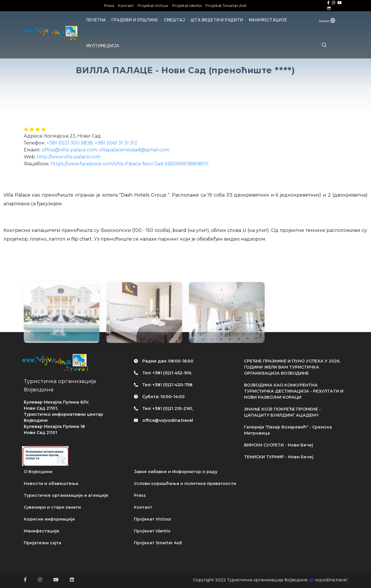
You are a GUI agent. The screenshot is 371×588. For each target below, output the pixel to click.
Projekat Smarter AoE (226, 6)
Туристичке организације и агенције (66, 495)
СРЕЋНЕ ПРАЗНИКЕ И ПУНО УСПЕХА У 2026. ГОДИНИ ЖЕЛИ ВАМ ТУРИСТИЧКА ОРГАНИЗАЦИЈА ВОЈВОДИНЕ (292, 367)
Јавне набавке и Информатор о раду (176, 472)
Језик (327, 21)
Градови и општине (135, 20)
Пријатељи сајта (42, 543)
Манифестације (268, 20)
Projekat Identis (187, 6)
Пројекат (153, 519)
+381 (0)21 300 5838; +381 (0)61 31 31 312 (92, 143)
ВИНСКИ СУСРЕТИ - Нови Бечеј (279, 445)
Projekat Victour (153, 6)
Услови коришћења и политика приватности (185, 483)
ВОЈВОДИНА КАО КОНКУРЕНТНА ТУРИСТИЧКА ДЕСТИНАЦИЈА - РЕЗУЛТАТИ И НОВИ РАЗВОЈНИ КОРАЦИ (294, 391)
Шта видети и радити (217, 20)
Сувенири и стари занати (52, 507)
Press (109, 6)
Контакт (126, 6)
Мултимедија (103, 46)
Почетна (96, 20)
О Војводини (38, 472)
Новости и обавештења (51, 483)
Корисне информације (49, 519)
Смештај (175, 20)
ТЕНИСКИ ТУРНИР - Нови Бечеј (279, 457)
